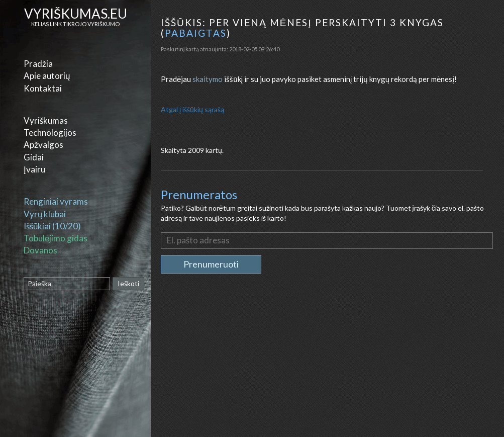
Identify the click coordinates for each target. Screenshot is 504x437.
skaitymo (208, 79)
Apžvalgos (43, 145)
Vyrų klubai (45, 214)
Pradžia (38, 64)
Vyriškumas (46, 120)
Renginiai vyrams (56, 201)
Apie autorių (47, 76)
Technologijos (50, 133)
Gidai (34, 157)
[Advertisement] (329, 364)
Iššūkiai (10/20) (52, 226)
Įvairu (34, 169)
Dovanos (40, 250)
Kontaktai (43, 88)
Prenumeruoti (211, 264)
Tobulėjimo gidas (56, 238)
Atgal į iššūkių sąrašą (192, 109)
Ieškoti (128, 283)
